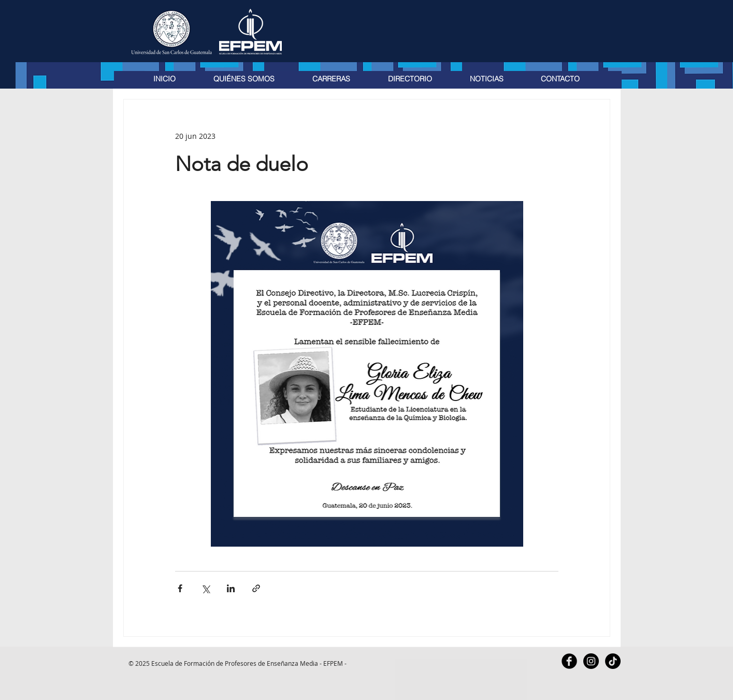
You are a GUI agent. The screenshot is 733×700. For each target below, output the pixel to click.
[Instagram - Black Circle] (591, 661)
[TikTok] (613, 661)
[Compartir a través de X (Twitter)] (205, 588)
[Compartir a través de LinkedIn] (231, 588)
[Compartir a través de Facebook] (180, 588)
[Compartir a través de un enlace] (256, 588)
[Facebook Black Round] (569, 661)
